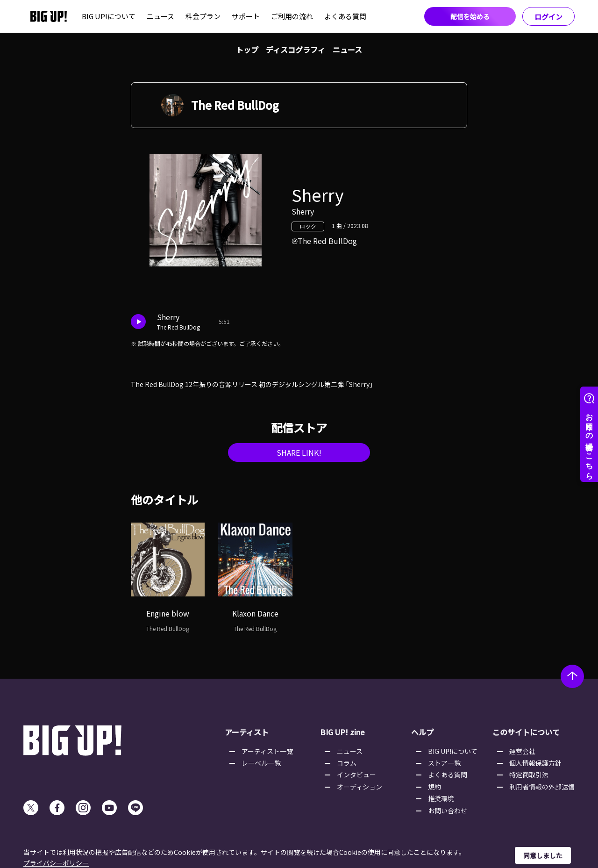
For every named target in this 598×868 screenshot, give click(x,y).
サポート (246, 16)
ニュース (160, 16)
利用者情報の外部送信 (542, 787)
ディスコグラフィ (295, 50)
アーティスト (247, 732)
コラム (347, 763)
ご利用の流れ (292, 16)
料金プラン (203, 16)
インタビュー (356, 775)
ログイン (548, 17)
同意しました (543, 855)
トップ (247, 50)
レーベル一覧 (261, 763)
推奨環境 (441, 798)
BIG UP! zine (342, 732)
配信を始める (470, 16)
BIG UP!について (109, 16)
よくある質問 (345, 16)
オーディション (360, 787)
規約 (434, 787)
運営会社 (522, 751)
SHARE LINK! (299, 452)
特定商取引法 (529, 775)
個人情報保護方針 (535, 763)
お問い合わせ (448, 811)
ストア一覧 (444, 763)
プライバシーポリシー (56, 863)
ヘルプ (422, 732)
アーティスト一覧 (267, 751)
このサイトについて (526, 732)
